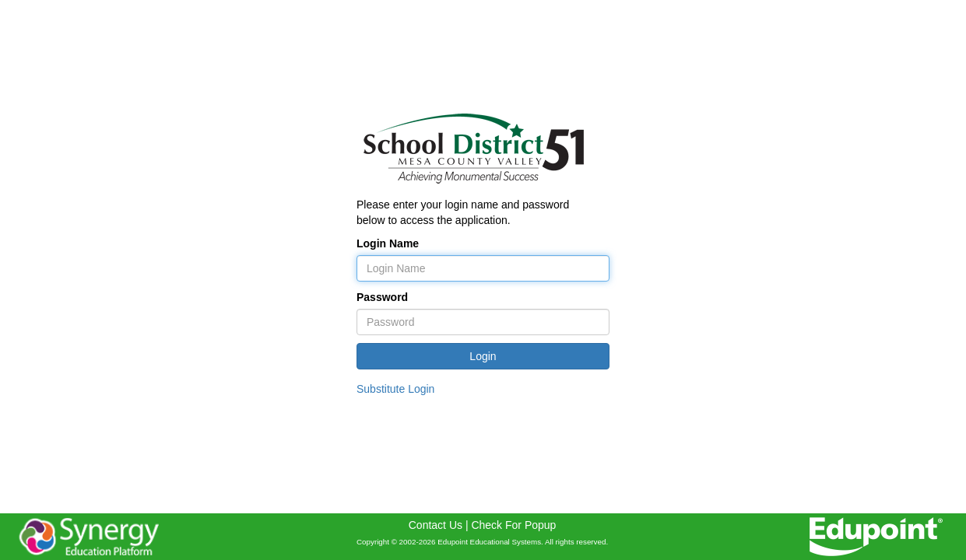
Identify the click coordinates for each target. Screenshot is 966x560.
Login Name (388, 243)
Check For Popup (513, 525)
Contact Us (436, 525)
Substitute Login (395, 389)
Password (382, 297)
